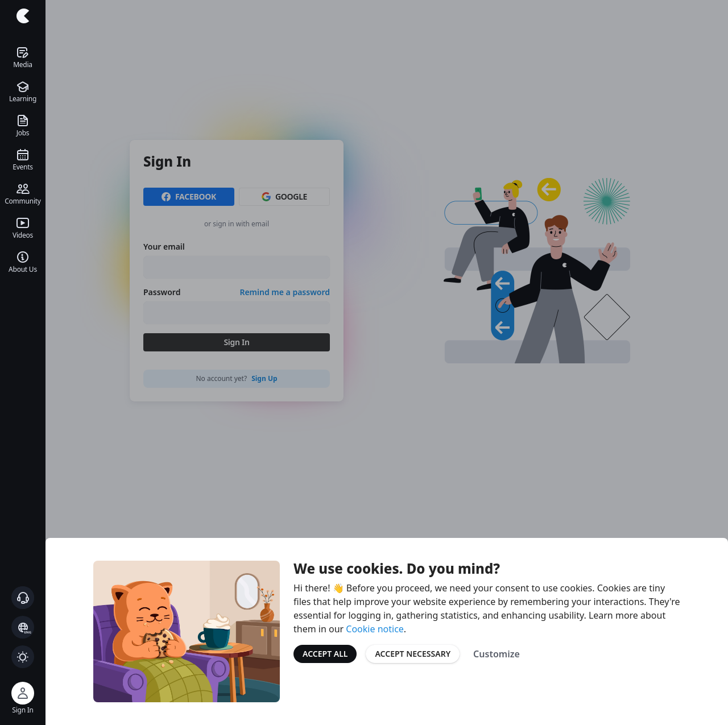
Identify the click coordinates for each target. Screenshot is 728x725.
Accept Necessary (413, 654)
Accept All (325, 654)
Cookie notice (375, 629)
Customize (497, 654)
